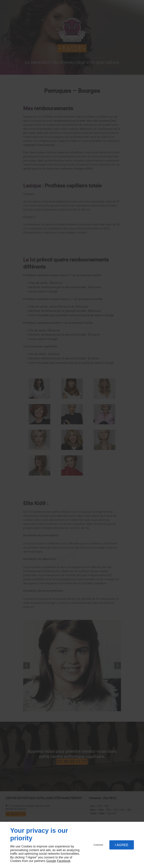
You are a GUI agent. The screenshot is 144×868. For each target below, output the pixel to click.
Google (51, 861)
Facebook (64, 861)
